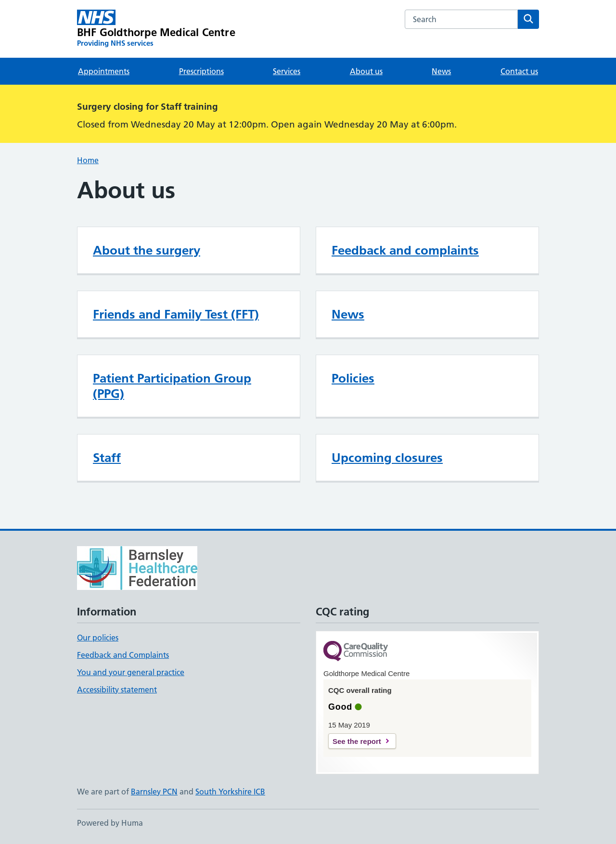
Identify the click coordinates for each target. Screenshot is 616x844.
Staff (107, 458)
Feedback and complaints (405, 250)
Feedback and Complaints (123, 655)
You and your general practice (131, 672)
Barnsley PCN (154, 792)
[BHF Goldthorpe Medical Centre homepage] (156, 29)
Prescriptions (201, 71)
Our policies (98, 638)
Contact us (519, 71)
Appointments (104, 71)
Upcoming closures (387, 458)
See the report (357, 741)
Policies (353, 378)
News (441, 71)
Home (88, 160)
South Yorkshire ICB (230, 792)
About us (366, 71)
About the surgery (147, 250)
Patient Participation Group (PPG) (172, 386)
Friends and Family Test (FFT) (176, 314)
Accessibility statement (117, 690)
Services (287, 71)
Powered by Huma (110, 823)
